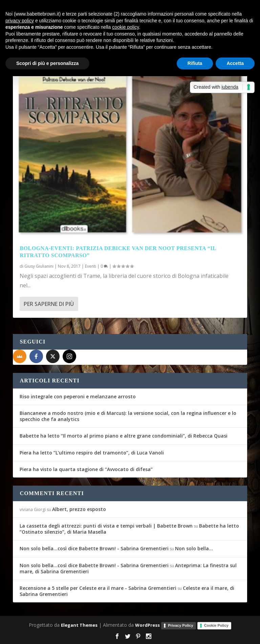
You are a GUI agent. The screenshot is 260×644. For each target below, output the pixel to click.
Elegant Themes (79, 625)
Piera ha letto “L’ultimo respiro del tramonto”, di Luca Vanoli (92, 453)
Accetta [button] (235, 63)
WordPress (147, 625)
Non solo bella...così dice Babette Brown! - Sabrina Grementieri (94, 548)
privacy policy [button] (20, 21)
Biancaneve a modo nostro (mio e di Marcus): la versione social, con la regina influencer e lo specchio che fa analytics (128, 416)
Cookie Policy (216, 625)
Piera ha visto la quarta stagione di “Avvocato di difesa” (86, 469)
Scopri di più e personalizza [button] (47, 63)
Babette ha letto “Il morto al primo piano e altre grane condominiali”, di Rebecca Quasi (124, 436)
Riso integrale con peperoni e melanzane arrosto (78, 396)
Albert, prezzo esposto (79, 509)
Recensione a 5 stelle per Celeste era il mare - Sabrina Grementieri (98, 588)
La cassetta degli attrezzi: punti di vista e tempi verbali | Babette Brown (106, 526)
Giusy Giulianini (39, 266)
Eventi (91, 266)
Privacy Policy (181, 625)
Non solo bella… (194, 548)
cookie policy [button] (125, 27)
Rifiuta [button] (195, 63)
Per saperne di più (49, 304)
